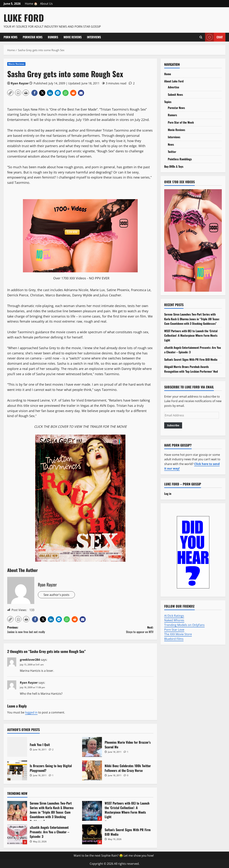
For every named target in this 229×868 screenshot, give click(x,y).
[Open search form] (201, 37)
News (171, 144)
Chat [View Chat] (214, 37)
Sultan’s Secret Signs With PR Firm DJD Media (92, 834)
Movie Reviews (73, 37)
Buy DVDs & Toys (174, 166)
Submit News (175, 95)
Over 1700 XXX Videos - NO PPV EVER (81, 278)
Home (168, 74)
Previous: (44, 630)
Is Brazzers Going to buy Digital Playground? (17, 770)
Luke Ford (24, 18)
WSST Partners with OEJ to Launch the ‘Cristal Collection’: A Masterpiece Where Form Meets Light (92, 811)
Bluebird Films (174, 639)
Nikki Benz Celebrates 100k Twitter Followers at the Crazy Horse (92, 770)
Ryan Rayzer (20, 83)
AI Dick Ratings (174, 616)
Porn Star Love (174, 630)
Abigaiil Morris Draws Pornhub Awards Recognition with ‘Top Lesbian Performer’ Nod (191, 369)
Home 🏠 (31, 4)
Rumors (53, 37)
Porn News (10, 37)
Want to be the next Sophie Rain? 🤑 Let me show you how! (114, 856)
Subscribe (173, 425)
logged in (31, 712)
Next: (117, 630)
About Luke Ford (174, 81)
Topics (168, 102)
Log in (168, 494)
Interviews (94, 37)
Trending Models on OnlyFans (184, 625)
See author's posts (57, 595)
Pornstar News (33, 37)
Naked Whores (174, 620)
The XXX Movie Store (178, 634)
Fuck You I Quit (17, 747)
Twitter (172, 152)
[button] (10, 93)
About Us (46, 4)
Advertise (174, 87)
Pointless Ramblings (180, 159)
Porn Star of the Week (181, 122)
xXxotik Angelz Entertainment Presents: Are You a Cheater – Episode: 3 (17, 834)
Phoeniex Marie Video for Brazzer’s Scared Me (92, 747)
